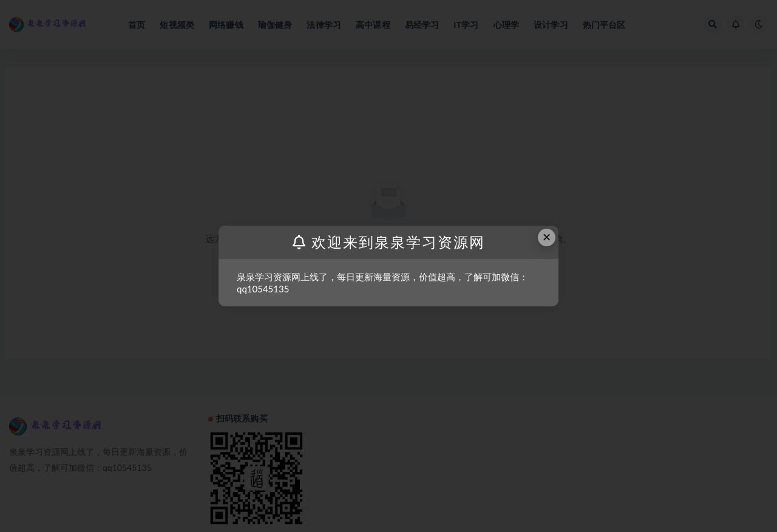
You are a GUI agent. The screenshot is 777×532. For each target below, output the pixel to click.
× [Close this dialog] (547, 237)
